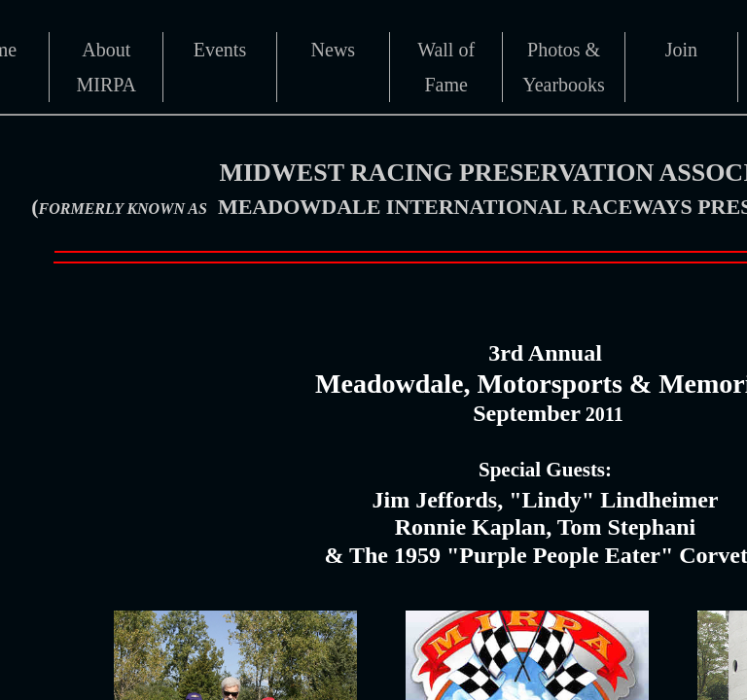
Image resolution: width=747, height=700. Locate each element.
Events (220, 50)
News (334, 50)
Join (681, 50)
